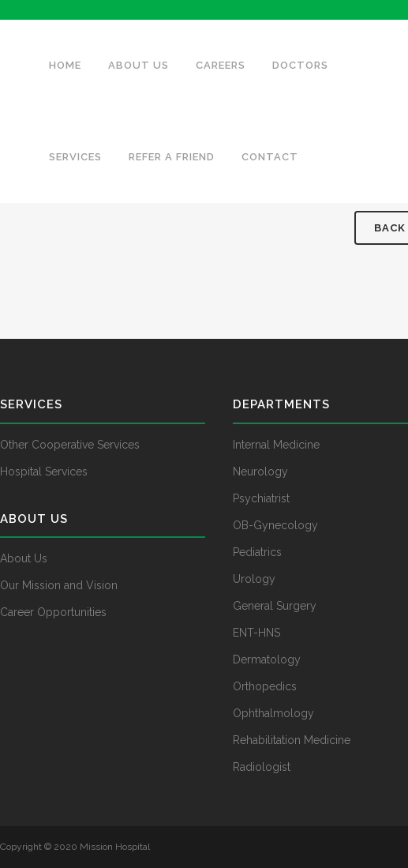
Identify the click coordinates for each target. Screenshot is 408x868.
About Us (24, 558)
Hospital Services (44, 472)
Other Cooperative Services (70, 445)
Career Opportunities (53, 612)
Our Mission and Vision (59, 585)
